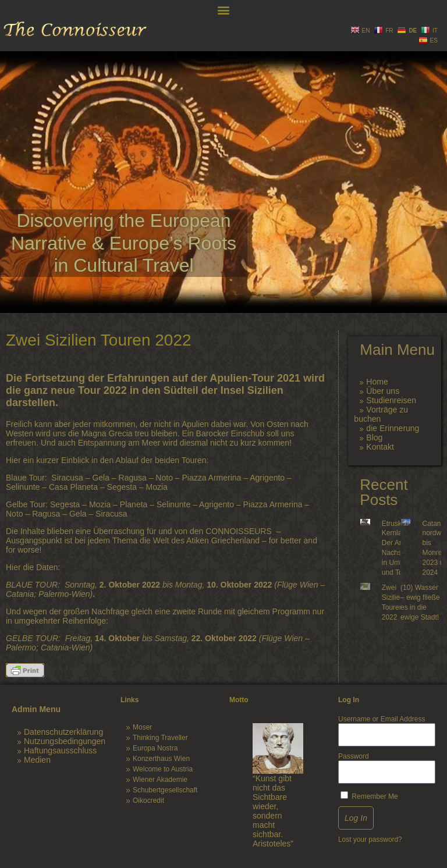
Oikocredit (148, 801)
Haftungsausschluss (60, 750)
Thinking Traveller (160, 738)
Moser (142, 727)
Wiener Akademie (160, 780)
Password (354, 756)
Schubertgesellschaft (165, 790)
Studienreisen (391, 400)
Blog (374, 437)
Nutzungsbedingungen (65, 741)
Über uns (383, 391)
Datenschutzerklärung (63, 732)
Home (377, 382)
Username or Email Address (382, 719)
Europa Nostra (155, 748)
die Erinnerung (393, 428)
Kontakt (380, 447)
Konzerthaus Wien (161, 759)
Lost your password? (370, 839)
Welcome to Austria (163, 769)
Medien (37, 760)
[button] (224, 10)
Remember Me (369, 796)
